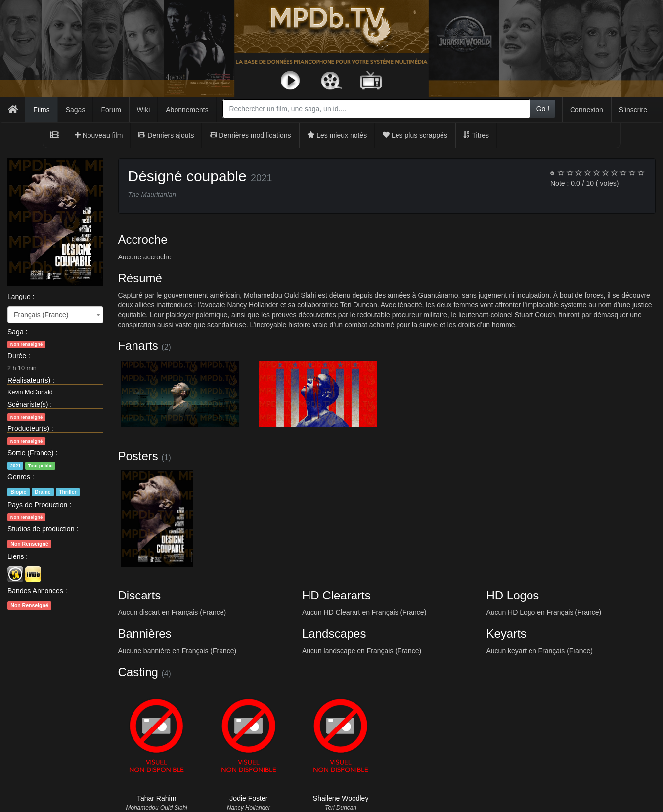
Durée (17, 356)
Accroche (143, 239)
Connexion (587, 110)
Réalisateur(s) (29, 380)
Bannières (145, 633)
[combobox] (376, 109)
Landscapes (334, 633)
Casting (138, 672)
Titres (476, 135)
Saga (16, 332)
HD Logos (513, 595)
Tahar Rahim (156, 798)
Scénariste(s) (28, 404)
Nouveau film (99, 135)
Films (41, 110)
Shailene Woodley (341, 798)
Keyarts (507, 633)
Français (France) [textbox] (41, 315)
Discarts (140, 595)
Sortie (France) (30, 453)
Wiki (143, 110)
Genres (19, 477)
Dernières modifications (250, 135)
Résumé (140, 278)
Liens (16, 556)
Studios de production (41, 529)
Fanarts (138, 346)
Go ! (543, 109)
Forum (111, 110)
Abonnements (187, 110)
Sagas (76, 110)
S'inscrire (633, 110)
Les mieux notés (337, 135)
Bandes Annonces (35, 591)
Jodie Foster (248, 798)
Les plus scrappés (415, 135)
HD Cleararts (336, 595)
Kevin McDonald (30, 392)
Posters (138, 456)
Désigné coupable (187, 176)
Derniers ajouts (166, 135)
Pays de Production (37, 505)
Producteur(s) (28, 428)
